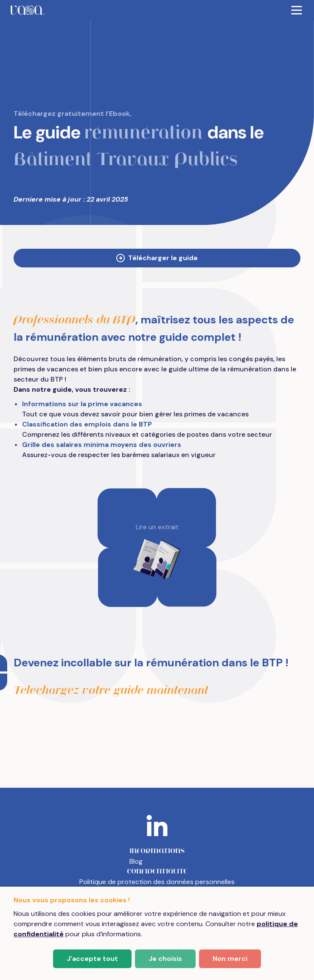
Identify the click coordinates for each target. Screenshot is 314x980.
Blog (136, 861)
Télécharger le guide (157, 258)
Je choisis (165, 959)
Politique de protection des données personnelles (157, 882)
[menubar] (157, 10)
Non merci (230, 959)
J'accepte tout (92, 959)
